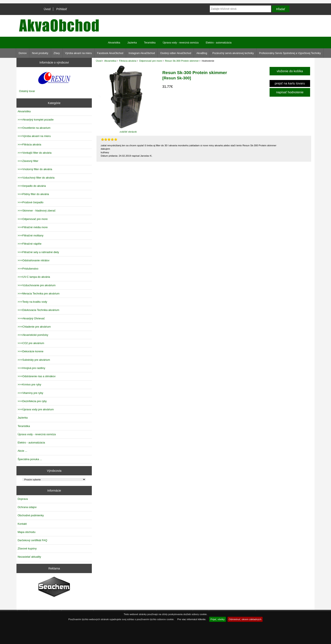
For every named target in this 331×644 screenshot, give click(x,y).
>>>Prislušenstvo (28, 269)
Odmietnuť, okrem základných (245, 619)
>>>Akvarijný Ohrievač (31, 318)
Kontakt (22, 524)
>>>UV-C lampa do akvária (34, 277)
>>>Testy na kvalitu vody (32, 302)
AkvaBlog (202, 53)
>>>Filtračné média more (33, 227)
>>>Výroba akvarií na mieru (34, 136)
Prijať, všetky (218, 619)
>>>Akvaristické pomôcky (33, 335)
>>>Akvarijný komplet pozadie (35, 120)
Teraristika (150, 43)
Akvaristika (110, 61)
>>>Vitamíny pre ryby (30, 393)
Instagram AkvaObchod (142, 53)
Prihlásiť (62, 9)
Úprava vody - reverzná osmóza (181, 43)
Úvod (47, 9)
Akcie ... (22, 451)
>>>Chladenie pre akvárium (34, 327)
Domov (23, 53)
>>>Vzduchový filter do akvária (36, 178)
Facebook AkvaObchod (110, 53)
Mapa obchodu (26, 532)
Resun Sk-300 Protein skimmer (182, 61)
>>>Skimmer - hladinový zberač (37, 211)
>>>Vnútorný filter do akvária (35, 169)
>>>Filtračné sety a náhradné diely (38, 252)
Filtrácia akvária (128, 61)
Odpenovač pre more (151, 61)
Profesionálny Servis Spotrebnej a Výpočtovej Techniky (290, 53)
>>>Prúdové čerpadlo (30, 202)
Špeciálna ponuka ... (30, 459)
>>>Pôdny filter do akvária (33, 194)
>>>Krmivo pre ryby (29, 384)
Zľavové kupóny (27, 548)
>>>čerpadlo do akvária (32, 186)
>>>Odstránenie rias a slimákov (37, 376)
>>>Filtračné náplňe (29, 244)
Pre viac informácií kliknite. (192, 619)
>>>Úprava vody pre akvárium (36, 409)
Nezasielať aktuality (29, 557)
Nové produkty (40, 53)
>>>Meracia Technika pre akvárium (39, 294)
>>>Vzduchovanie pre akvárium (37, 285)
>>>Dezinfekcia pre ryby (32, 401)
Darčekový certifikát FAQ (32, 540)
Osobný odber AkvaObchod (176, 53)
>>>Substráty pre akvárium (34, 360)
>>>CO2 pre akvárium (31, 343)
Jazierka (132, 43)
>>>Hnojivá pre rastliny (31, 368)
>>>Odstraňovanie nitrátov (33, 260)
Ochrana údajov (27, 507)
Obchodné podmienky (31, 515)
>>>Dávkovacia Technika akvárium (38, 310)
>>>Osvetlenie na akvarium (34, 128)
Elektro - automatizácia (219, 43)
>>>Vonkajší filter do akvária (35, 153)
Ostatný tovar (27, 91)
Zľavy (57, 53)
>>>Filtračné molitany (30, 235)
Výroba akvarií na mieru (78, 53)
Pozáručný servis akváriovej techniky (233, 53)
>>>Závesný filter (28, 161)
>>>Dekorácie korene (30, 351)
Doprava (23, 499)
